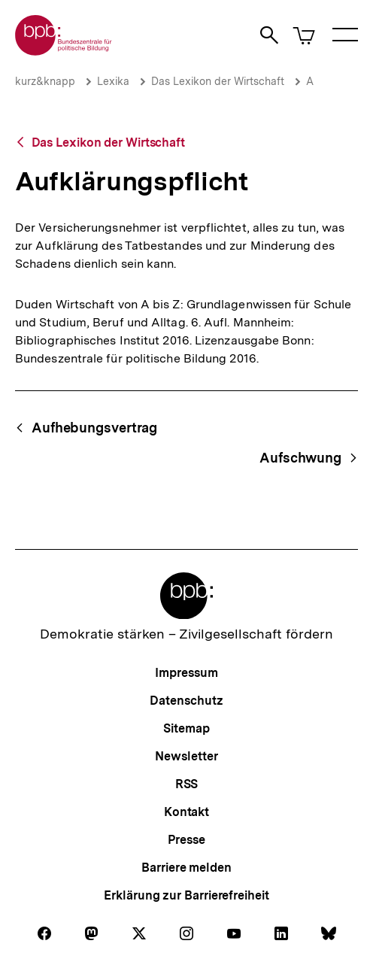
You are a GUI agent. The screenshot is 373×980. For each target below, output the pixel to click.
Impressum (186, 673)
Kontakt (186, 812)
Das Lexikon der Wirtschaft (218, 81)
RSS (187, 784)
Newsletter (186, 756)
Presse (186, 840)
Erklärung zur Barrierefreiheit (186, 895)
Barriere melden (186, 868)
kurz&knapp (45, 81)
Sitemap (186, 728)
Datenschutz (186, 701)
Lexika (113, 81)
